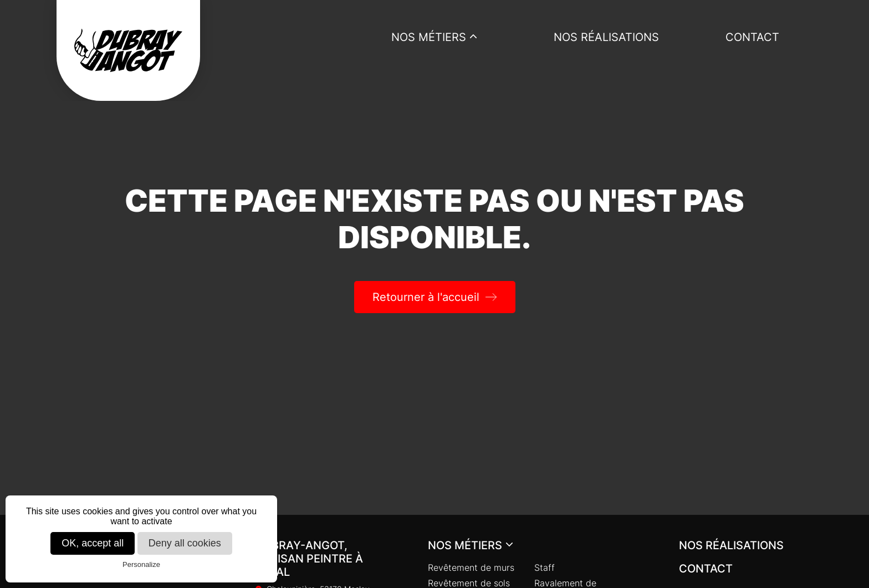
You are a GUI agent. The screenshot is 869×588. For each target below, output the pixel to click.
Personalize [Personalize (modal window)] (141, 564)
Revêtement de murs (471, 567)
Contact (752, 37)
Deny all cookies (185, 543)
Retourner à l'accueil (426, 297)
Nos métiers (429, 37)
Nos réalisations (606, 37)
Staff (545, 567)
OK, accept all (93, 543)
